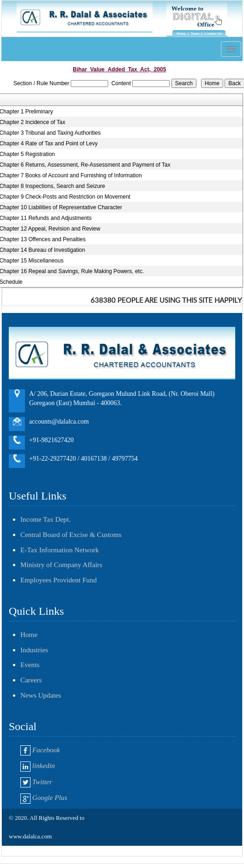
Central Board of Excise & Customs (71, 534)
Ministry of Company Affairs (61, 565)
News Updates (41, 695)
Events (30, 665)
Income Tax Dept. (46, 519)
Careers (31, 680)
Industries (34, 650)
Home (29, 634)
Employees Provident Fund (58, 580)
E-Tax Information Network (60, 550)
